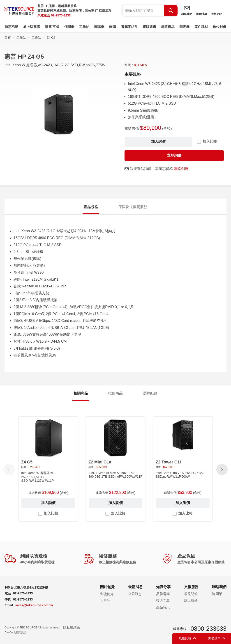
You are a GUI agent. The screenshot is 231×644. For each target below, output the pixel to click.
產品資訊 (163, 607)
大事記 (105, 600)
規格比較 (217, 14)
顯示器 (99, 27)
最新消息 (135, 587)
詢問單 (217, 594)
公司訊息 (135, 594)
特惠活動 (12, 27)
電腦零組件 (129, 27)
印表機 (184, 27)
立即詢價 (174, 155)
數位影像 (219, 27)
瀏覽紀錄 (150, 393)
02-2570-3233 (61, 15)
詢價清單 (202, 14)
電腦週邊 (149, 27)
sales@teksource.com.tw (34, 605)
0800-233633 (209, 629)
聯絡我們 (187, 14)
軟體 (113, 27)
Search (171, 11)
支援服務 (191, 587)
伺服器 (69, 27)
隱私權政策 (72, 627)
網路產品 (168, 27)
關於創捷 (107, 587)
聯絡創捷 (181, 169)
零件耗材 (201, 27)
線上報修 (191, 600)
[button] (222, 470)
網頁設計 (21, 633)
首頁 (8, 38)
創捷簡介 (107, 594)
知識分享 (163, 587)
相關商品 (81, 393)
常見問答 (191, 594)
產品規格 (91, 207)
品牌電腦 (163, 594)
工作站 (84, 27)
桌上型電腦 (31, 27)
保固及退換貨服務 (133, 207)
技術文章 (163, 600)
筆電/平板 (52, 27)
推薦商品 (115, 393)
